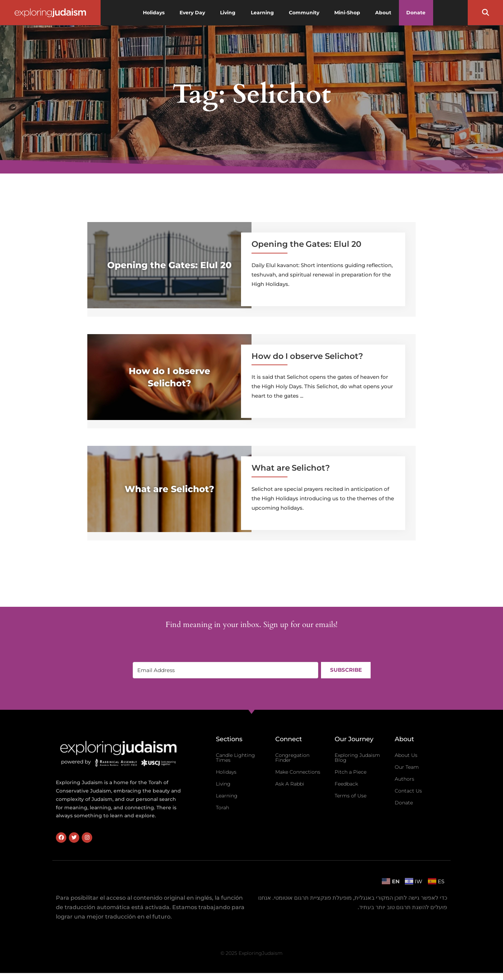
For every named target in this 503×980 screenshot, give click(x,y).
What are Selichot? (291, 468)
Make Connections (298, 772)
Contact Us (408, 791)
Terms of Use (351, 796)
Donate (404, 803)
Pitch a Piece (351, 772)
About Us (406, 755)
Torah (223, 808)
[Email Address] (225, 670)
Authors (404, 779)
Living (223, 784)
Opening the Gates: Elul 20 (306, 244)
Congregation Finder (292, 758)
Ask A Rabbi (290, 784)
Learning (227, 796)
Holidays (226, 772)
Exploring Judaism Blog (357, 758)
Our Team (407, 767)
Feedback (346, 784)
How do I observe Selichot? (307, 356)
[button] (486, 13)
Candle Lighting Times (235, 758)
